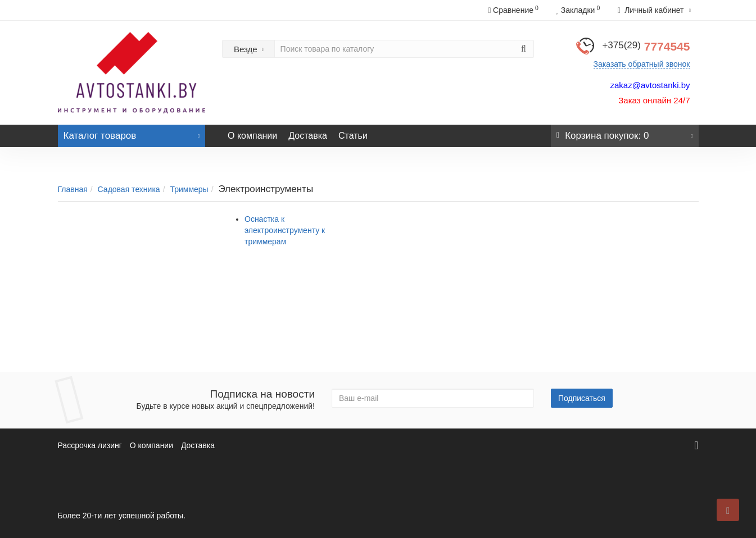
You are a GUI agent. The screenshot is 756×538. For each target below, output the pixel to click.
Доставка (308, 136)
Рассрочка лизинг (90, 445)
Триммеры (189, 189)
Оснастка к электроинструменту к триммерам (285, 230)
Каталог (132, 133)
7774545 (646, 46)
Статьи (353, 136)
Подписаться (582, 398)
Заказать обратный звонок (642, 64)
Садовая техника (129, 189)
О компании (252, 136)
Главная (73, 189)
